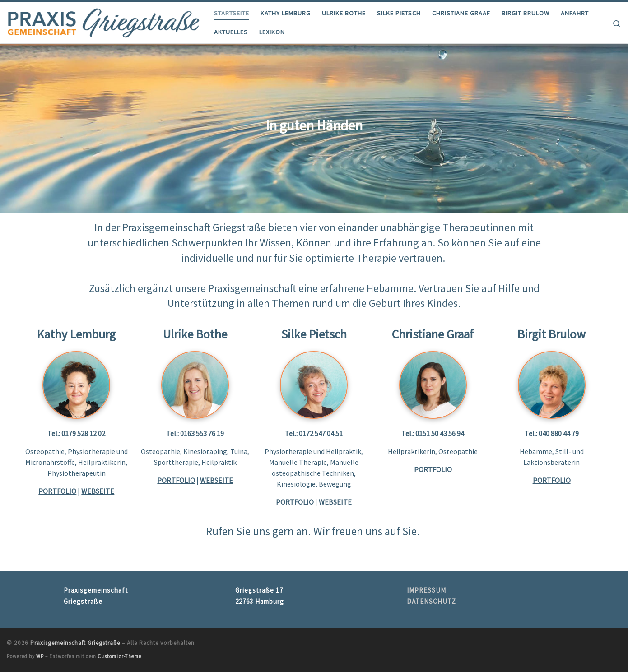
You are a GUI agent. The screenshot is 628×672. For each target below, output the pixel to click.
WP (40, 656)
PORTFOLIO (295, 502)
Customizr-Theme (119, 656)
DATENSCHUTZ (431, 601)
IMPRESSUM (426, 590)
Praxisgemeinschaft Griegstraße (75, 643)
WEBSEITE (98, 491)
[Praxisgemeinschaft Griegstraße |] (104, 21)
